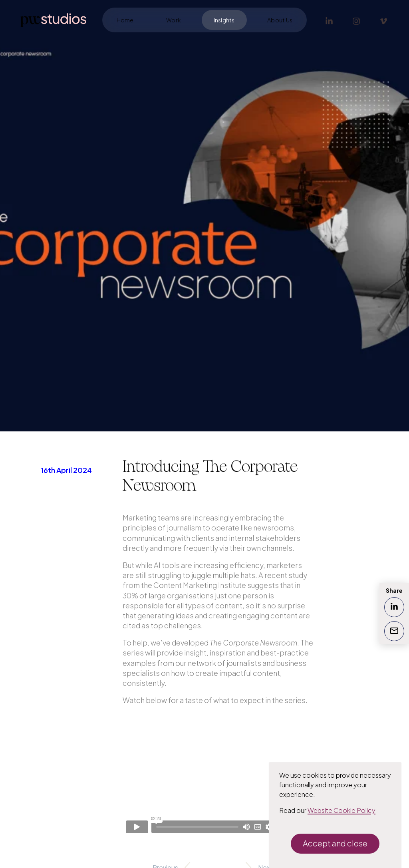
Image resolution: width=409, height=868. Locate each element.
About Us (280, 20)
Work (174, 20)
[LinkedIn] (329, 20)
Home (125, 20)
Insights (224, 20)
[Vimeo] (383, 20)
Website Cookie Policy (341, 810)
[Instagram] (356, 20)
